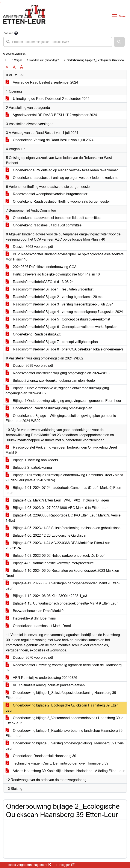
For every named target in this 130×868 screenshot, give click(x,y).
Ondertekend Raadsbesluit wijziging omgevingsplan (49, 408)
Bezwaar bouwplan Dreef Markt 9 (35, 611)
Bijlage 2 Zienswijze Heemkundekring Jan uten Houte (50, 381)
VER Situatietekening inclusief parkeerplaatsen (45, 685)
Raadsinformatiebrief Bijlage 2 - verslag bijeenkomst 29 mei (54, 297)
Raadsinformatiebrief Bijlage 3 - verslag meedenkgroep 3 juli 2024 (60, 304)
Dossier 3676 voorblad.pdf (29, 658)
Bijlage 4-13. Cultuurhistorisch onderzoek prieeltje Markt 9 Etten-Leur (62, 603)
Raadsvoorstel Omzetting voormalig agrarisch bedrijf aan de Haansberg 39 (64, 668)
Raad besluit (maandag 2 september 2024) (54, 60)
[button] (119, 42)
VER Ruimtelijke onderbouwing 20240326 (41, 678)
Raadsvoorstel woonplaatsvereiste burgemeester (46, 194)
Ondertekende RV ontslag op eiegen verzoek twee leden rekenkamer (62, 170)
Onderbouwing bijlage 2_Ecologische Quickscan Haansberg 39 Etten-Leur (63, 708)
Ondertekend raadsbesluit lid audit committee (44, 225)
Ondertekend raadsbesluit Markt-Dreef (38, 626)
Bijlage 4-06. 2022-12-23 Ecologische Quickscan (46, 535)
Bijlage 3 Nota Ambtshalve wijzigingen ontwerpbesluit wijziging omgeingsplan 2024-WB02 (57, 391)
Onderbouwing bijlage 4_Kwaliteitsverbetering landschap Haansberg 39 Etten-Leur (64, 733)
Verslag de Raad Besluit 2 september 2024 (42, 82)
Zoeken (8, 33)
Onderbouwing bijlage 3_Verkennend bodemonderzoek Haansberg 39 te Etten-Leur (64, 721)
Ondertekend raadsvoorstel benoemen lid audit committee (53, 218)
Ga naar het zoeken (1, 3)
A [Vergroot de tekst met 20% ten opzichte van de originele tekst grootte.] (14, 67)
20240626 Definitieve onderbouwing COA (41, 267)
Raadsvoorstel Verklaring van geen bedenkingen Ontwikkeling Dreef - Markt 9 (62, 450)
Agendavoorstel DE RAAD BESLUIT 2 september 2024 (51, 115)
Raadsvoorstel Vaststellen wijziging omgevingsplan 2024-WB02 (58, 373)
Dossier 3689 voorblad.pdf (29, 366)
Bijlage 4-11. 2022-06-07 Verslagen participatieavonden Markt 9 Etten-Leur (63, 586)
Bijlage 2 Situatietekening (29, 468)
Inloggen (66, 865)
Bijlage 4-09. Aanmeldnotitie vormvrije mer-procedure (50, 563)
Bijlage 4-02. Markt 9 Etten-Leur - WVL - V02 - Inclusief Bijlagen (57, 500)
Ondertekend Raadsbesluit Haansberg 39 (41, 756)
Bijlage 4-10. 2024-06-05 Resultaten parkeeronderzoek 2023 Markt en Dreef (62, 573)
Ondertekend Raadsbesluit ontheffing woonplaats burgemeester (58, 201)
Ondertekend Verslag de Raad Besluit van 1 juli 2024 (50, 140)
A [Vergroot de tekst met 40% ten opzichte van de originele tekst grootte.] (22, 67)
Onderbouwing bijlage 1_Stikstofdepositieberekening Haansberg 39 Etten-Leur (61, 695)
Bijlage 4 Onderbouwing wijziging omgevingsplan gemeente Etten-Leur (63, 401)
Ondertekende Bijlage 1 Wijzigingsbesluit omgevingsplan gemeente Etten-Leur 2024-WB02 (61, 418)
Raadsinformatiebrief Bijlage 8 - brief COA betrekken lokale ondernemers (65, 349)
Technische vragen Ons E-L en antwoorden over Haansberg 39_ (58, 763)
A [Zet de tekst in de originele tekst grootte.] (7, 67)
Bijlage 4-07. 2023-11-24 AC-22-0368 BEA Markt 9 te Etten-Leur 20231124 (58, 545)
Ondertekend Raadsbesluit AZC (33, 334)
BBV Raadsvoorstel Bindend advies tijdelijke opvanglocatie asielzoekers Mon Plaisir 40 (65, 257)
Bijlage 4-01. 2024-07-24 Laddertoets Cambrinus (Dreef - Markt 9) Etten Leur (63, 490)
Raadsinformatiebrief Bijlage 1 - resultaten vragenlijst (49, 289)
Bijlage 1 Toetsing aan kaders (32, 460)
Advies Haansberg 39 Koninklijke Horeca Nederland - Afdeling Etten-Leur (65, 771)
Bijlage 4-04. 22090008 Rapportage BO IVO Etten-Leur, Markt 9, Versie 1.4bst (63, 518)
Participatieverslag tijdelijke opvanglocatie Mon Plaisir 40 (53, 274)
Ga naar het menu (1, 3)
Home (9, 60)
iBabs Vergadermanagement (29, 865)
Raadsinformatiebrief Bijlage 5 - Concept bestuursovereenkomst (58, 319)
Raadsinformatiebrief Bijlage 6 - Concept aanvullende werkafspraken (62, 327)
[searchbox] (58, 42)
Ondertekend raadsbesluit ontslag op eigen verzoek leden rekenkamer (63, 178)
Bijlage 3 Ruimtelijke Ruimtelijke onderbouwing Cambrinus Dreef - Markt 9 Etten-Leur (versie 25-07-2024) (64, 478)
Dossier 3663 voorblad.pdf (29, 247)
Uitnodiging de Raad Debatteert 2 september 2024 (48, 99)
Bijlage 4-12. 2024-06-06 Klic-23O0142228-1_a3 (46, 596)
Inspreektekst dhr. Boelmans (31, 618)
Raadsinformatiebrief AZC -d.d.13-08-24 (40, 282)
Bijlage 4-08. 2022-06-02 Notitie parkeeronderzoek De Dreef (55, 556)
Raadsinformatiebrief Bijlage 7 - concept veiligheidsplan (52, 342)
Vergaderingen (23, 60)
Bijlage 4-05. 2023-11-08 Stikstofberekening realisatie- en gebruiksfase (63, 528)
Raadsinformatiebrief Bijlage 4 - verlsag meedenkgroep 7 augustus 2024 (64, 312)
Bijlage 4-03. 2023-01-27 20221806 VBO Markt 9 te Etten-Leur (57, 508)
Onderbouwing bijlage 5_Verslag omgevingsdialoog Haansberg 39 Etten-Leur (65, 746)
